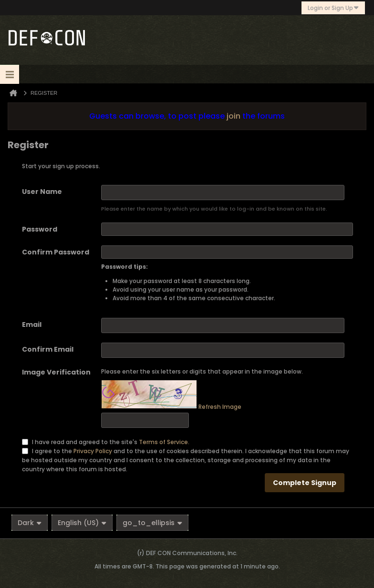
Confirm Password (56, 252)
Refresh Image (220, 407)
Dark (30, 523)
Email (32, 324)
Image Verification (56, 372)
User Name (42, 192)
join (234, 116)
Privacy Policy (93, 451)
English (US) (82, 523)
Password (40, 229)
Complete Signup (305, 483)
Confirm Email (48, 349)
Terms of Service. (164, 441)
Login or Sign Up (333, 8)
